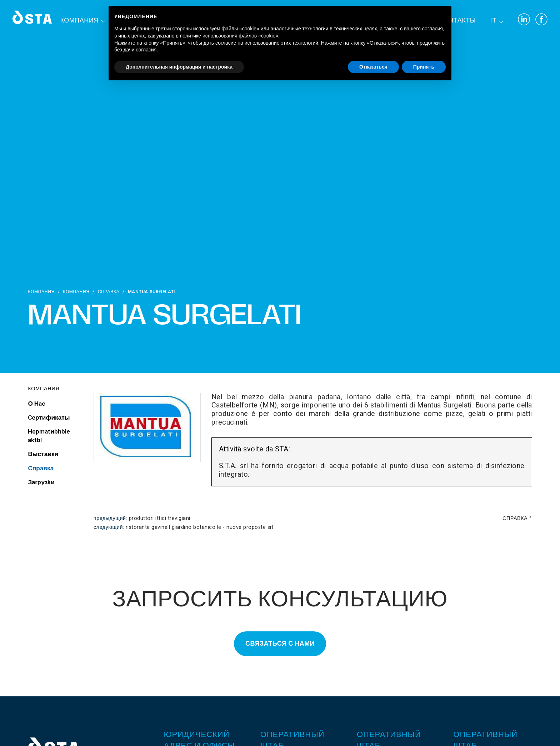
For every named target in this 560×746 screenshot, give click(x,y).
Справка (109, 292)
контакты (458, 21)
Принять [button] (424, 67)
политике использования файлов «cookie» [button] (229, 36)
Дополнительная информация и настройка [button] (179, 67)
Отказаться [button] (373, 67)
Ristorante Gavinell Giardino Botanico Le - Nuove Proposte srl (200, 527)
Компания (79, 21)
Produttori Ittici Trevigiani (160, 518)
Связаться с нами (280, 644)
